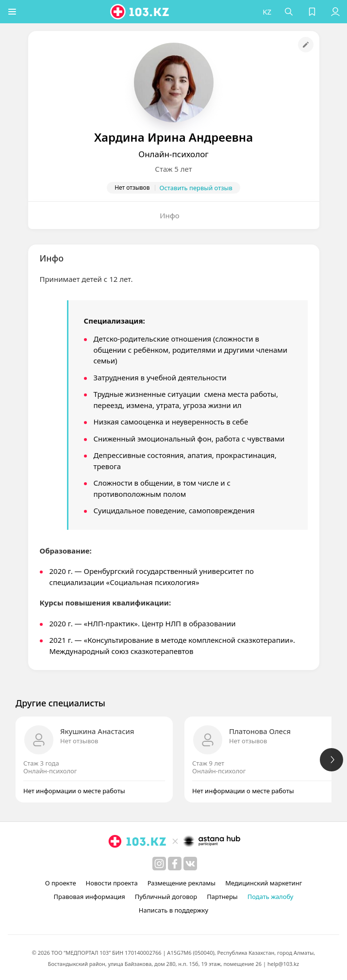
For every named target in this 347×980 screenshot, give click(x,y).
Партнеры (222, 897)
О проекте (61, 883)
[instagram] (159, 864)
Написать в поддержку (173, 910)
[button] (12, 12)
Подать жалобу (271, 897)
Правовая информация (90, 897)
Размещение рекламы (182, 883)
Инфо (170, 215)
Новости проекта (112, 883)
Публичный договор (166, 897)
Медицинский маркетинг (264, 883)
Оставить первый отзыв (196, 188)
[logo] (140, 12)
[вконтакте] (190, 864)
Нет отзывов (79, 741)
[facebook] (175, 864)
